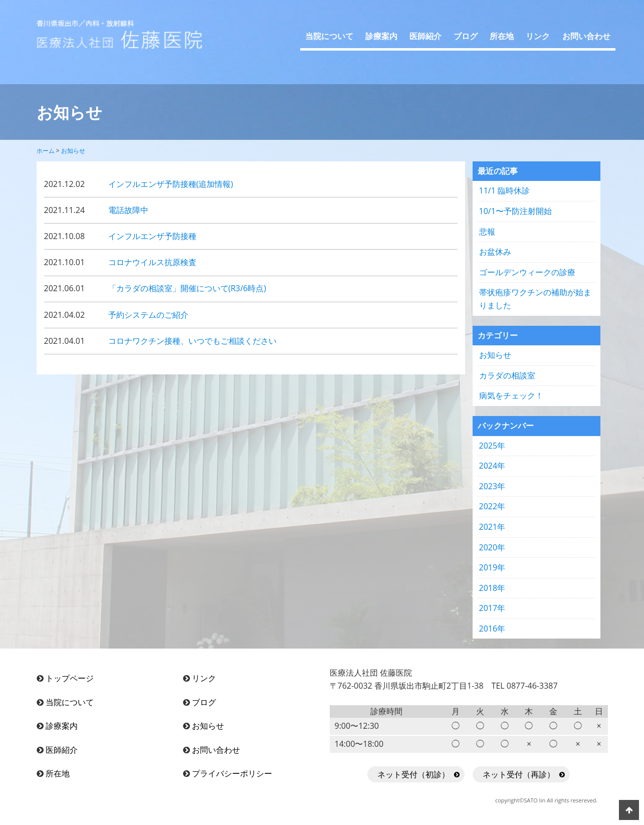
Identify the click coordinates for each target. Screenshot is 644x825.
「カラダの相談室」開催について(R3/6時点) (187, 288)
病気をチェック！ (511, 395)
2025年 (492, 446)
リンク (538, 36)
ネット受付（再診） (519, 774)
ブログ (466, 36)
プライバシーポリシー (232, 773)
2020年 (492, 547)
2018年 (492, 588)
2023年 (492, 486)
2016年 (492, 629)
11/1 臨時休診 (504, 190)
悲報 (487, 232)
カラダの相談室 (507, 375)
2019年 (492, 567)
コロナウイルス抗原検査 (152, 262)
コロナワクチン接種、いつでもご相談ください (192, 341)
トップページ (70, 678)
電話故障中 (128, 210)
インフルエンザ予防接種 (152, 236)
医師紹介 (425, 36)
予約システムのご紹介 (148, 315)
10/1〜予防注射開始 (515, 211)
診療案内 (381, 36)
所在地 (502, 36)
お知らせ (495, 355)
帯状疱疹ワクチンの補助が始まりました (535, 299)
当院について (329, 36)
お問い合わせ (586, 36)
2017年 (492, 608)
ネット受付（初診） (413, 774)
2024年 (492, 466)
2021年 (492, 527)
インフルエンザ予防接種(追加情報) (171, 184)
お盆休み (495, 252)
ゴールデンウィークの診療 (527, 272)
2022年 (492, 506)
